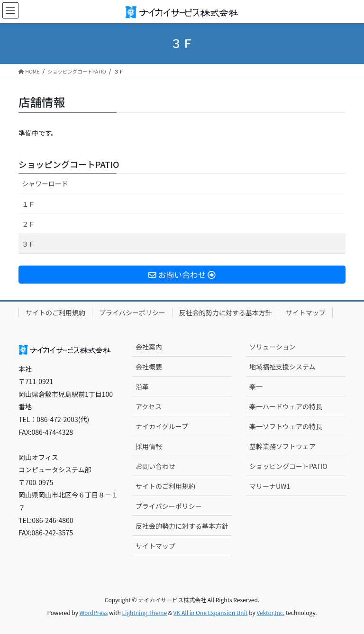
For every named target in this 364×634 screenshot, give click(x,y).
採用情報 (149, 446)
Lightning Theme (144, 612)
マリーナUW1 (270, 486)
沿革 (142, 386)
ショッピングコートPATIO (69, 164)
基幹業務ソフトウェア (282, 446)
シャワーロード (45, 184)
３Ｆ (28, 244)
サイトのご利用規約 (55, 312)
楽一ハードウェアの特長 (286, 406)
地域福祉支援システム (282, 367)
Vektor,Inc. (270, 612)
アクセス (149, 406)
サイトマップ (306, 312)
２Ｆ (28, 224)
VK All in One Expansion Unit (211, 612)
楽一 (256, 386)
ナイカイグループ (162, 426)
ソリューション (273, 347)
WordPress (94, 612)
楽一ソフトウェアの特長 (286, 426)
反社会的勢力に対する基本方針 (226, 312)
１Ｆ (28, 204)
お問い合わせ (155, 466)
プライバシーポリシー (132, 312)
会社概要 (149, 367)
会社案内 (149, 347)
